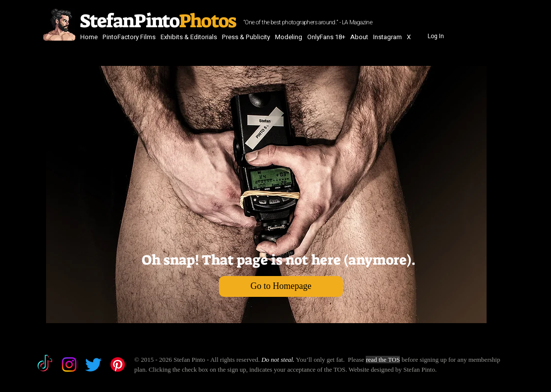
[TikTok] (45, 364)
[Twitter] (93, 364)
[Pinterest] (118, 364)
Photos (209, 21)
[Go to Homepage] (281, 286)
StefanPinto (128, 21)
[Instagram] (69, 364)
